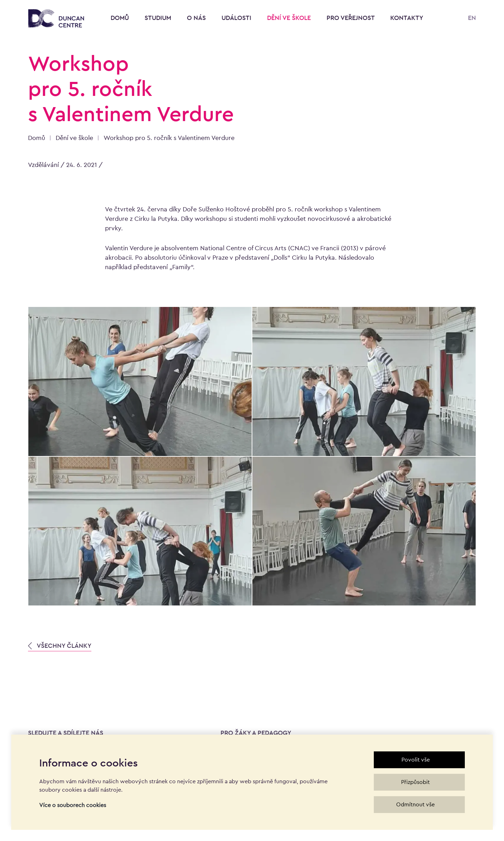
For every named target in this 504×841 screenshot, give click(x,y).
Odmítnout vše (415, 804)
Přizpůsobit (415, 782)
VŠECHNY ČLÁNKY (60, 646)
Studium (159, 18)
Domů (120, 18)
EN (472, 18)
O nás (197, 18)
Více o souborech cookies (73, 805)
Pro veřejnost (351, 18)
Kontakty (407, 18)
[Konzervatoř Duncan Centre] (56, 19)
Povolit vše (416, 760)
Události (237, 18)
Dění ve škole (290, 18)
